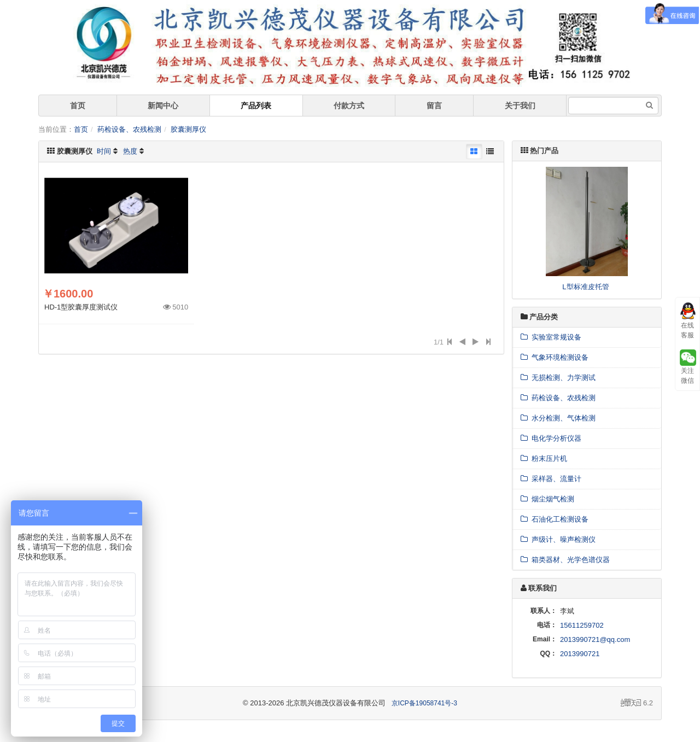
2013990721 (580, 654)
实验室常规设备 (551, 337)
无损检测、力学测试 (558, 378)
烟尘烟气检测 (547, 499)
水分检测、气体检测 (558, 418)
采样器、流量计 (551, 479)
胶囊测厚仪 (188, 129)
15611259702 (582, 625)
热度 (130, 151)
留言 (434, 106)
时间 (104, 151)
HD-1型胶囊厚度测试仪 (81, 307)
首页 (78, 106)
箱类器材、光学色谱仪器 (565, 560)
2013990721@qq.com (595, 639)
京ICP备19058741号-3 (424, 703)
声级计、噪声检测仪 (558, 539)
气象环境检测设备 (555, 357)
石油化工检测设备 (555, 519)
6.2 (637, 704)
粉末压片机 (544, 458)
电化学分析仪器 (551, 438)
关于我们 (520, 106)
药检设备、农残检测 (129, 129)
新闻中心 (163, 106)
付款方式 (349, 106)
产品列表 (256, 106)
